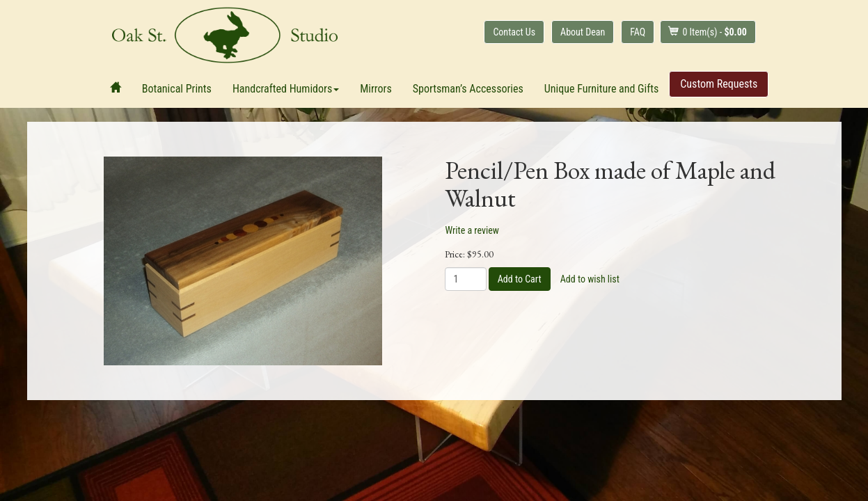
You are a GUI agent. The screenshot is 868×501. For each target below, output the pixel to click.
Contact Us (514, 32)
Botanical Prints (177, 89)
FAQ (638, 32)
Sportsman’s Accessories (468, 89)
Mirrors (376, 89)
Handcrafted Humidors (286, 89)
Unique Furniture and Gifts (601, 89)
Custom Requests (719, 84)
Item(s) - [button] (708, 32)
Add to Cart (520, 279)
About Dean (583, 32)
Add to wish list (590, 279)
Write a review (472, 230)
